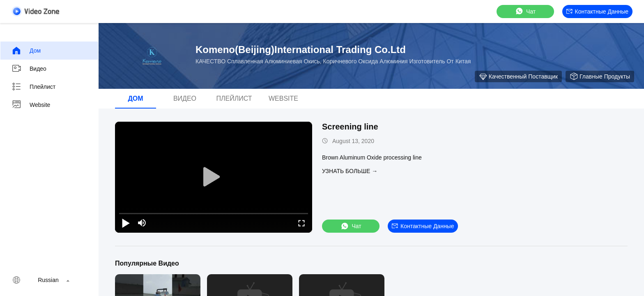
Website (31, 105)
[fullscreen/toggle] (301, 223)
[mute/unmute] (142, 223)
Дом (26, 51)
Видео (29, 69)
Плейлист (33, 87)
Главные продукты (600, 76)
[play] (214, 177)
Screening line (350, 127)
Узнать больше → (350, 171)
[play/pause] (126, 223)
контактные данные (597, 12)
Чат (525, 11)
